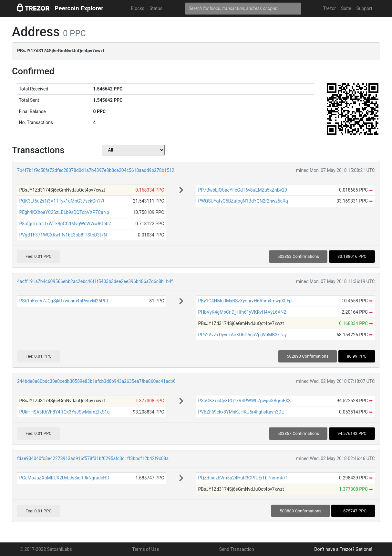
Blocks (138, 8)
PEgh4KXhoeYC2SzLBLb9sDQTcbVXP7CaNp (64, 212)
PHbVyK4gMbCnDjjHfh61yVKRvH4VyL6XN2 (242, 312)
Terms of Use (145, 549)
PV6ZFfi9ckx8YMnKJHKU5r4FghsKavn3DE (241, 412)
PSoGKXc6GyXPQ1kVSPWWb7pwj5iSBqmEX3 (244, 401)
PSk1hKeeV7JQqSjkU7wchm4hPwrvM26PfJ (63, 301)
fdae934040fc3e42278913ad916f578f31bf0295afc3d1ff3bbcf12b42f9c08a (93, 458)
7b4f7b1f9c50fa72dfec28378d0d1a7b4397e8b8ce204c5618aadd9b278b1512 (96, 170)
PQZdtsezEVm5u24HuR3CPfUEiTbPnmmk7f (242, 478)
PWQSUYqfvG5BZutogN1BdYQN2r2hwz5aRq (243, 201)
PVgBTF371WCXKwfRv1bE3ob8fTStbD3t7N (63, 235)
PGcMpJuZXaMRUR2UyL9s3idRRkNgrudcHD (64, 478)
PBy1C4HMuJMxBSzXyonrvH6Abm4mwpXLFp (245, 301)
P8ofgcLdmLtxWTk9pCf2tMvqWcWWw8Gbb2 (65, 224)
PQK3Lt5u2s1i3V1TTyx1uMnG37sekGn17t (62, 201)
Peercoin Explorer (79, 8)
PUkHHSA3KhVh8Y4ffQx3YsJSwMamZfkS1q (64, 412)
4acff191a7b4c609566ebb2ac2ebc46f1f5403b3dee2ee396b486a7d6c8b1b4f (95, 281)
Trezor (330, 8)
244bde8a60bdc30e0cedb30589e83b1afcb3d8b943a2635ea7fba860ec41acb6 (96, 381)
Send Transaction (237, 549)
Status (156, 8)
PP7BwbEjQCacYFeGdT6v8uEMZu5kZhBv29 (242, 190)
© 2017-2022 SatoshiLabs (46, 549)
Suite (346, 8)
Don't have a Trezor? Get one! (343, 549)
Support (364, 8)
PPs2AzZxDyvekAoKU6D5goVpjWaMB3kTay (242, 335)
